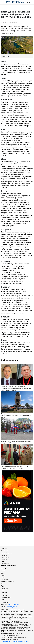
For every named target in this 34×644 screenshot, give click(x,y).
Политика (4, 555)
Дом (2, 573)
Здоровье (4, 586)
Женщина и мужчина (7, 582)
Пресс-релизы (5, 564)
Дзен (3, 600)
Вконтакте (4, 595)
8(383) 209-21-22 (13, 605)
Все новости (5, 551)
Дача (3, 584)
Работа (3, 575)
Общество (4, 559)
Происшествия (5, 557)
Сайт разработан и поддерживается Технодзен (15, 642)
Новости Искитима (7, 553)
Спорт (3, 562)
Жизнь (3, 571)
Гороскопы (4, 580)
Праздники (4, 588)
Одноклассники (6, 597)
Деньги (3, 577)
